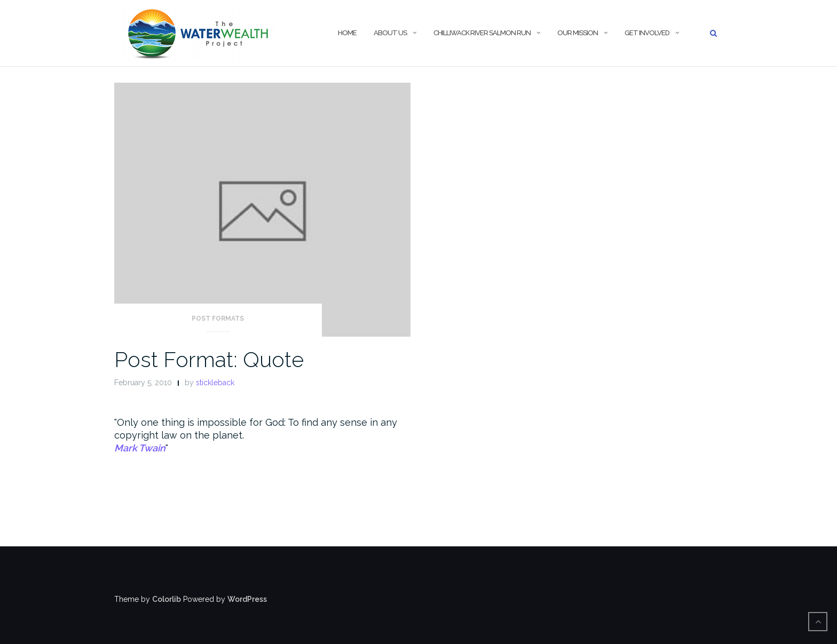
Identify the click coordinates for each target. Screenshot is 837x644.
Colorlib (167, 599)
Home (347, 33)
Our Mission (578, 33)
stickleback (215, 383)
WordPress (247, 599)
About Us (390, 33)
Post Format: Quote (209, 359)
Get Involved (647, 33)
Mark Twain (140, 448)
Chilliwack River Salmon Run (482, 33)
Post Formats (218, 319)
